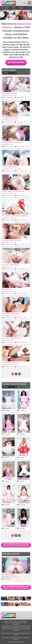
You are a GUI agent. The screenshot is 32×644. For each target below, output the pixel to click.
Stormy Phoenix (14, 316)
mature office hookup (10, 167)
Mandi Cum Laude (15, 169)
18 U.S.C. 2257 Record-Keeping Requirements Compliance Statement (16, 634)
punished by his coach (10, 363)
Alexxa (11, 340)
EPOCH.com (16, 639)
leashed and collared (10, 93)
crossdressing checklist (10, 118)
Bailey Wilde (13, 95)
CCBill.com (25, 638)
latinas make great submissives (13, 191)
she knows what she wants (12, 240)
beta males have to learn (11, 314)
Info (11, 621)
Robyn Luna (13, 267)
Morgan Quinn (13, 577)
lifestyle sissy (7, 289)
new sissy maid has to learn (12, 338)
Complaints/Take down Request (12, 623)
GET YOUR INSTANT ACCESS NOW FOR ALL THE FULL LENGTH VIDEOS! (16, 545)
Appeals (24, 623)
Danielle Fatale (14, 365)
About (16, 621)
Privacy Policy (23, 621)
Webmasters (16, 624)
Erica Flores (13, 193)
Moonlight (12, 218)
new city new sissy (8, 575)
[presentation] (3, 565)
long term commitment (10, 265)
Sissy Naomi (13, 291)
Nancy (11, 144)
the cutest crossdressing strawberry (15, 216)
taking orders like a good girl (12, 142)
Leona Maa (13, 242)
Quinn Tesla (13, 120)
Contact (6, 621)
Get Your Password (16, 62)
